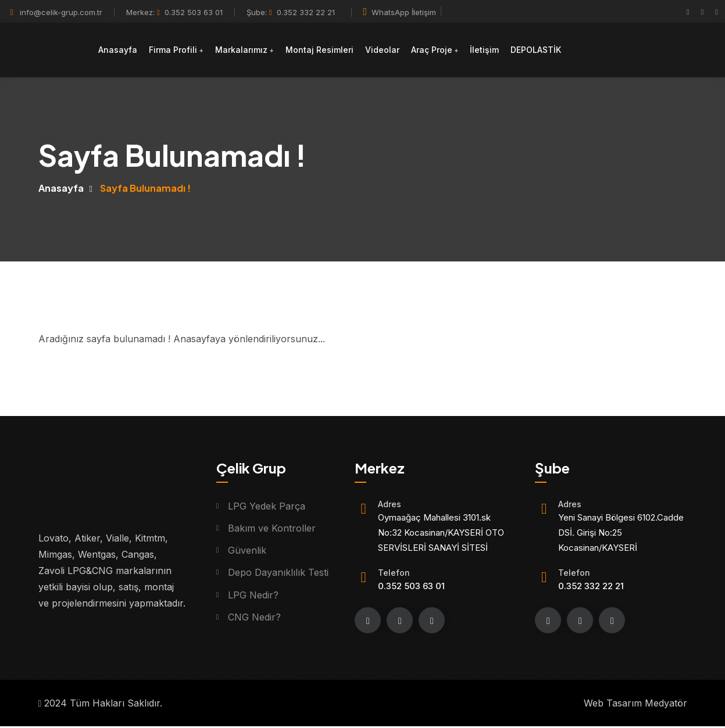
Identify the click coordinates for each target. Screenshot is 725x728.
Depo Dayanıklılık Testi (278, 574)
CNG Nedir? (254, 619)
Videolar (386, 53)
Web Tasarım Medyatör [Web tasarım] (635, 705)
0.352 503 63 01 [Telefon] (190, 12)
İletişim (489, 53)
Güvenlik (247, 551)
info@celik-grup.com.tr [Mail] (61, 12)
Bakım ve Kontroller (272, 529)
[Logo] (48, 53)
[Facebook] (688, 12)
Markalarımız (245, 53)
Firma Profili (177, 53)
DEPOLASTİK (540, 53)
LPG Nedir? (253, 597)
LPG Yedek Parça (267, 506)
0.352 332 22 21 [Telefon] (302, 12)
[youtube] (717, 12)
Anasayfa (122, 53)
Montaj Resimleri (324, 53)
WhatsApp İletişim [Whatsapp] (400, 12)
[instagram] (703, 12)
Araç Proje (436, 53)
